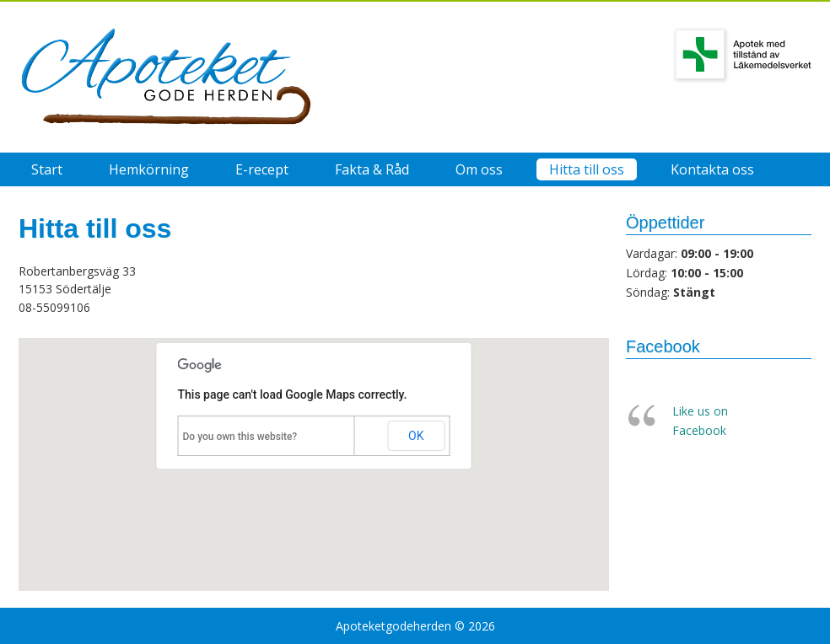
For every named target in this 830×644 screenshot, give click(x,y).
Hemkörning (149, 169)
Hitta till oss (587, 169)
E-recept (262, 169)
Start (47, 169)
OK (416, 436)
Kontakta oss (712, 169)
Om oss (479, 169)
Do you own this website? (240, 437)
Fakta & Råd (372, 169)
